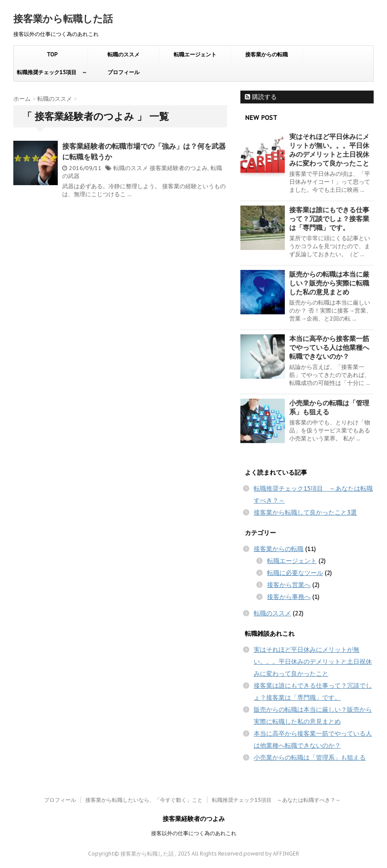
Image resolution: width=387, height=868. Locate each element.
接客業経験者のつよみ (179, 168)
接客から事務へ (289, 597)
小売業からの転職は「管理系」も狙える (310, 757)
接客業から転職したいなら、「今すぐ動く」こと (144, 800)
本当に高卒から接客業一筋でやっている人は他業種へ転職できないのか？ (329, 347)
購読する (261, 97)
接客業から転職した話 (63, 19)
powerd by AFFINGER (271, 854)
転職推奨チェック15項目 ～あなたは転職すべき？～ (52, 75)
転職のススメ (124, 54)
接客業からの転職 (267, 54)
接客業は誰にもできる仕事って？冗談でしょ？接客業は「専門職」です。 (329, 219)
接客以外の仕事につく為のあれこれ (194, 833)
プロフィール (124, 72)
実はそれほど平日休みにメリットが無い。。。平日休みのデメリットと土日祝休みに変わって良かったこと (329, 150)
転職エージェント (195, 54)
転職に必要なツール (295, 573)
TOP (52, 54)
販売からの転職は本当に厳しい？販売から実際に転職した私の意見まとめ (329, 283)
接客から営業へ (289, 585)
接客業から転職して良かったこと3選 (305, 512)
